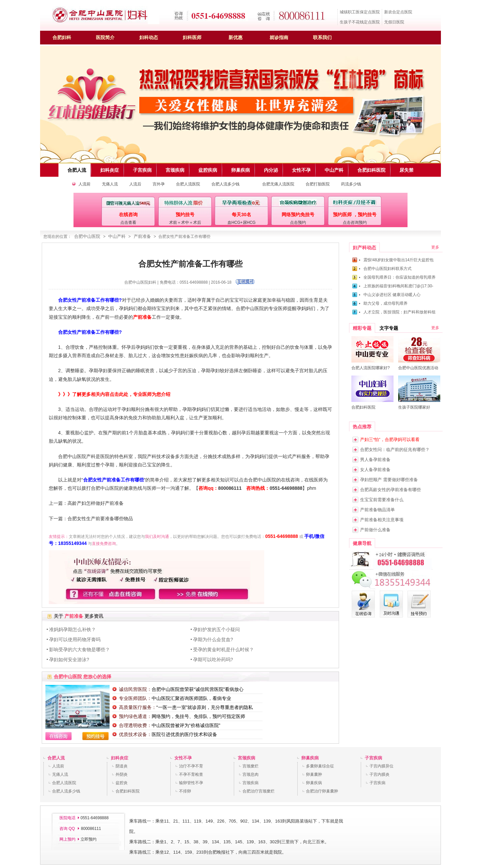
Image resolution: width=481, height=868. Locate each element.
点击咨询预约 (355, 223)
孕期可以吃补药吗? (213, 660)
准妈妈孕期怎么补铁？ (72, 629)
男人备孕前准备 (375, 460)
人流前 (85, 184)
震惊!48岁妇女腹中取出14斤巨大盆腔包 (398, 260)
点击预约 (298, 223)
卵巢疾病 (310, 758)
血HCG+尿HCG (242, 223)
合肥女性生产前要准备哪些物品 (100, 519)
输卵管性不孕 (191, 783)
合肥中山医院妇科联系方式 (387, 269)
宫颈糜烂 (251, 766)
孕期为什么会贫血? (213, 639)
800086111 (230, 488)
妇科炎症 (120, 758)
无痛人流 (110, 184)
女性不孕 (183, 758)
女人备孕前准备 (375, 470)
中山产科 (117, 236)
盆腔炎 (122, 783)
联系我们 (322, 37)
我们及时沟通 (157, 537)
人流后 (135, 184)
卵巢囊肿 (314, 774)
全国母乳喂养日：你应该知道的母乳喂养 (399, 277)
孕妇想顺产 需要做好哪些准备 (389, 480)
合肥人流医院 (188, 184)
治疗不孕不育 (191, 766)
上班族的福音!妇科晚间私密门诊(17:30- (398, 286)
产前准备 (142, 236)
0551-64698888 (286, 488)
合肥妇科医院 (128, 791)
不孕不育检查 (191, 774)
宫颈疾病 (247, 758)
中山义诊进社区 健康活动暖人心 (392, 295)
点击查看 (128, 223)
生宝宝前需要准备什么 (382, 500)
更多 (435, 247)
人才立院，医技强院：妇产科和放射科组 (399, 312)
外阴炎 (122, 774)
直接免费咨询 (104, 544)
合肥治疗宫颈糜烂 (259, 791)
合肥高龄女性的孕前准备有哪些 (390, 490)
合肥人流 (56, 758)
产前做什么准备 (375, 530)
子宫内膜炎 (379, 774)
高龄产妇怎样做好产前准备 (96, 503)
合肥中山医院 (87, 236)
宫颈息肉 (251, 774)
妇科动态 (149, 37)
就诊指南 (279, 37)
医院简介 (105, 37)
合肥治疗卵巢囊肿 (322, 791)
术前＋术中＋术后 (185, 223)
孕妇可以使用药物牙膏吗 (75, 639)
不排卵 (185, 791)
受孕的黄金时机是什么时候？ (223, 649)
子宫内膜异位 (381, 766)
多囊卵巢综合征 (320, 766)
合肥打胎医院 (318, 184)
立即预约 (89, 839)
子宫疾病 (373, 758)
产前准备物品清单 (377, 510)
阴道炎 (122, 766)
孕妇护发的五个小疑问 (216, 629)
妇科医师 (192, 37)
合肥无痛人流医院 (278, 184)
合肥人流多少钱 (225, 184)
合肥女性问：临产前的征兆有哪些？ (395, 450)
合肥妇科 (62, 37)
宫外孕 (159, 184)
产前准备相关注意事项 (382, 520)
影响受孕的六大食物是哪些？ (79, 649)
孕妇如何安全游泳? (69, 660)
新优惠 (235, 37)
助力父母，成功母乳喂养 (385, 303)
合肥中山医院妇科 (140, 282)
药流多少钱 (351, 184)
